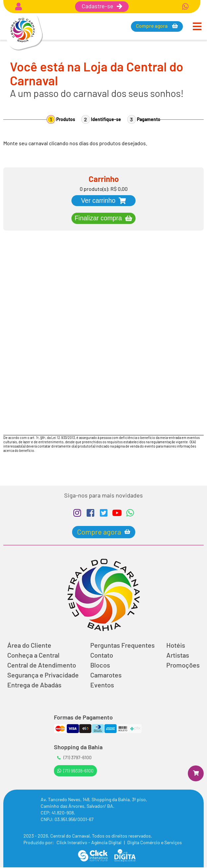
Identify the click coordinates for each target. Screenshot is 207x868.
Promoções (183, 666)
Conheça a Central (33, 656)
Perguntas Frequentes (123, 646)
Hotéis (176, 646)
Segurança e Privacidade (43, 675)
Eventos (102, 685)
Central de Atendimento (42, 666)
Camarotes (106, 675)
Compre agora (153, 26)
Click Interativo (89, 843)
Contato (102, 656)
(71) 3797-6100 (74, 758)
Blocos (100, 666)
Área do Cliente (29, 646)
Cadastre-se (102, 6)
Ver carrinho (98, 201)
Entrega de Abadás (34, 685)
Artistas (178, 656)
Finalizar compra (98, 219)
